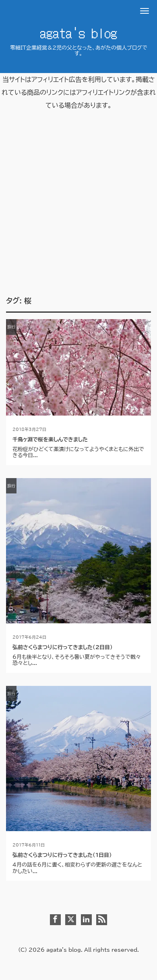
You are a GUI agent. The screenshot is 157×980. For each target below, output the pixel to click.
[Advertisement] (78, 214)
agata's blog (78, 32)
